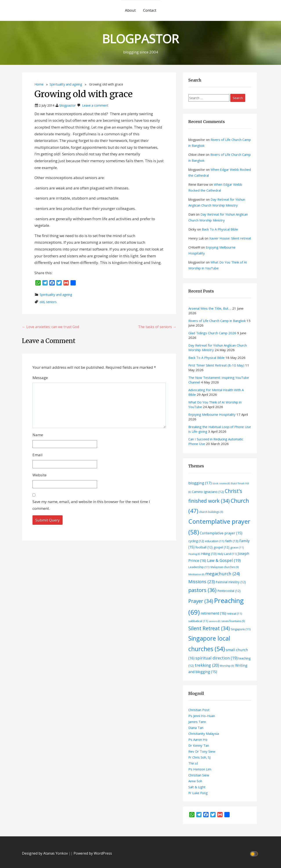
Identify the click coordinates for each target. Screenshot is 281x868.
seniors (51, 302)
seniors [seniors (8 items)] (215, 621)
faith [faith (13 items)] (232, 541)
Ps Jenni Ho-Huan (202, 716)
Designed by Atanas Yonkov (45, 853)
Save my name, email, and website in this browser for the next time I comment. (91, 505)
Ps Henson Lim (200, 769)
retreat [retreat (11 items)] (235, 614)
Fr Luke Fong (198, 793)
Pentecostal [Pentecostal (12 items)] (229, 591)
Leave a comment (95, 105)
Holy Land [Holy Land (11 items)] (227, 554)
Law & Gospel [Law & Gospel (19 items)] (224, 560)
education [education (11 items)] (215, 541)
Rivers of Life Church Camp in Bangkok (217, 321)
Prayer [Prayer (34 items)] (201, 601)
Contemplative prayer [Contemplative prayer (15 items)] (221, 533)
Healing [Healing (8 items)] (194, 554)
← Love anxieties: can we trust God (50, 327)
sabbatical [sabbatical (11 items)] (198, 621)
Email (38, 455)
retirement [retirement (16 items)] (213, 613)
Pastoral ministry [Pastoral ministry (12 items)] (231, 582)
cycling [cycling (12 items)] (196, 541)
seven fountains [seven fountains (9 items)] (233, 621)
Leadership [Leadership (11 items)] (199, 567)
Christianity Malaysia (204, 734)
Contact (150, 10)
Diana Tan (196, 728)
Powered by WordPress (93, 853)
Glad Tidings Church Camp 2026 (212, 333)
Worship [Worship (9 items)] (227, 666)
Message (40, 378)
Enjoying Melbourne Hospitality (212, 414)
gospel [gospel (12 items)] (222, 547)
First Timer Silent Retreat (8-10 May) (216, 365)
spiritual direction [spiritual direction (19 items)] (216, 658)
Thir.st (193, 763)
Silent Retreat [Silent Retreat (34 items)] (209, 628)
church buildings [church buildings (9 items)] (211, 512)
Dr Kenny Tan (199, 745)
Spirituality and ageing (66, 84)
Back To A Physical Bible (220, 229)
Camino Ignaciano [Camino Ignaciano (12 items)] (208, 492)
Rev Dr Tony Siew (202, 751)
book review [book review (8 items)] (221, 483)
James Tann (197, 722)
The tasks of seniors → (157, 327)
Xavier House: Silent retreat (230, 238)
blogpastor (68, 105)
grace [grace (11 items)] (237, 547)
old (42, 302)
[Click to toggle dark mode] (255, 853)
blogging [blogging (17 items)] (200, 483)
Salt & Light (197, 787)
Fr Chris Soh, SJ (199, 757)
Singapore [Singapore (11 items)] (241, 629)
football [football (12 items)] (204, 547)
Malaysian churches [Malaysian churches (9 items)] (225, 567)
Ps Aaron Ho (198, 739)
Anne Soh (195, 781)
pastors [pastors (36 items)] (202, 590)
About (130, 10)
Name (38, 435)
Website (40, 475)
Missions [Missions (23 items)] (202, 582)
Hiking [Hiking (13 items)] (209, 554)
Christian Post (199, 710)
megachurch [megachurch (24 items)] (223, 574)
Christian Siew (199, 775)
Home (39, 84)
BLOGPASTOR (140, 39)
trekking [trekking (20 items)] (207, 665)
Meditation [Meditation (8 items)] (196, 574)
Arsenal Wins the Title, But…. (210, 308)
